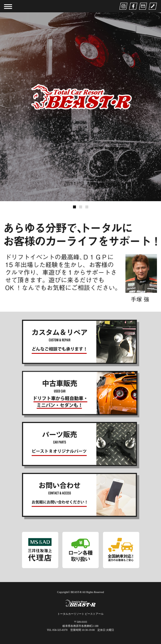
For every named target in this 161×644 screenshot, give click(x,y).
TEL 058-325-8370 (57, 630)
